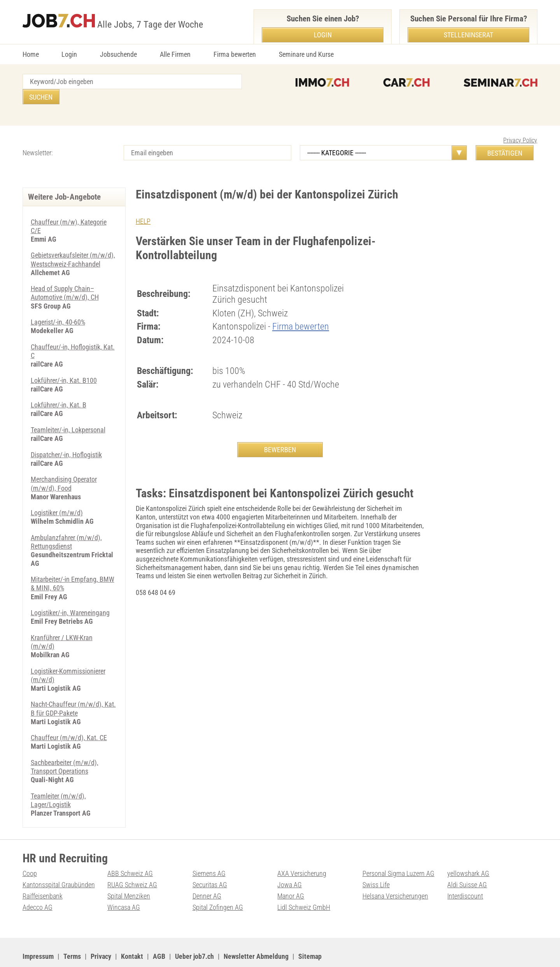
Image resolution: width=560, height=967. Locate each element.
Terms (72, 934)
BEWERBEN (280, 434)
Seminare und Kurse (306, 54)
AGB (159, 934)
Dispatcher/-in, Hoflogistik (66, 437)
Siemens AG (209, 852)
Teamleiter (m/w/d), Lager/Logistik (58, 779)
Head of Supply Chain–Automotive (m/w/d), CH (65, 277)
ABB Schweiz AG (130, 852)
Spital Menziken (129, 874)
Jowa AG (290, 863)
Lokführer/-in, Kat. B (59, 388)
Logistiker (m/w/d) (57, 495)
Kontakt (132, 934)
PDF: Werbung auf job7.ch (255, 952)
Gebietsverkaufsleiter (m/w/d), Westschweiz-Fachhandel (73, 244)
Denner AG (207, 874)
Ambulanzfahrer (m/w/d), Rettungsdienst (66, 524)
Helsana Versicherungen (395, 874)
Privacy (101, 934)
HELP (143, 206)
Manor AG (291, 874)
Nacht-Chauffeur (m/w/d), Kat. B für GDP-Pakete (73, 689)
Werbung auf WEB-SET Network (180, 952)
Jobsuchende (118, 54)
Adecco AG (38, 885)
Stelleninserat (468, 35)
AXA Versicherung (302, 852)
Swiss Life (376, 863)
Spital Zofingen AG (218, 885)
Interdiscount (465, 874)
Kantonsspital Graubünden (59, 863)
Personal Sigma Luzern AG (398, 852)
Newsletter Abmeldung (256, 934)
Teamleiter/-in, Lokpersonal (68, 412)
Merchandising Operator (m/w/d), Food (64, 466)
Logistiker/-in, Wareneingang (70, 594)
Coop (30, 852)
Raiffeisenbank (43, 874)
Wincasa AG (124, 885)
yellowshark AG (468, 852)
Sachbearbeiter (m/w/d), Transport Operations (65, 746)
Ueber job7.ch (194, 934)
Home (31, 54)
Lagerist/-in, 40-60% (58, 306)
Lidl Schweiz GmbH (304, 885)
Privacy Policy (520, 125)
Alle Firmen (175, 54)
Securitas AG (210, 863)
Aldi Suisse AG (467, 863)
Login (69, 54)
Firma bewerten (235, 54)
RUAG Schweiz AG (132, 863)
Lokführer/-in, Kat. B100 (64, 363)
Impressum (38, 934)
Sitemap (310, 934)
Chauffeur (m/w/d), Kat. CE (69, 717)
